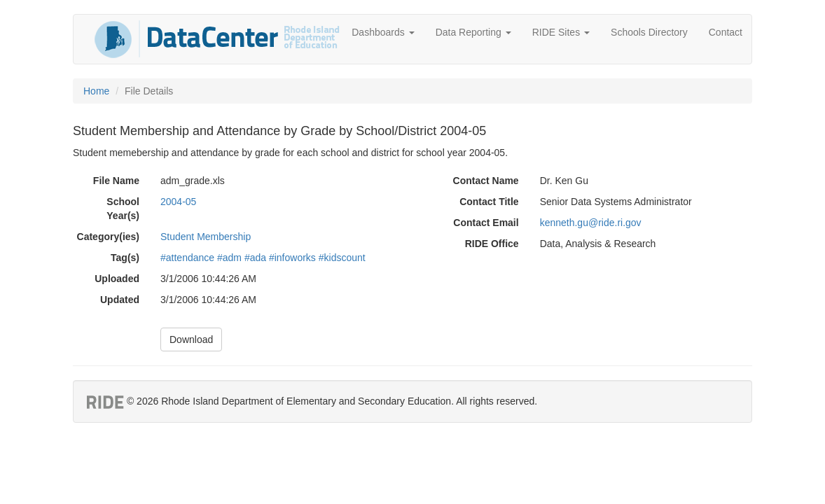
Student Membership (206, 237)
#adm (229, 258)
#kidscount (342, 258)
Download (191, 339)
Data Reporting (473, 32)
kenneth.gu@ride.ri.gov (591, 223)
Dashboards (383, 32)
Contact (726, 32)
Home (96, 91)
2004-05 (178, 202)
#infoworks (292, 258)
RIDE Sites (561, 32)
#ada (255, 258)
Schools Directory (649, 32)
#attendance (187, 258)
